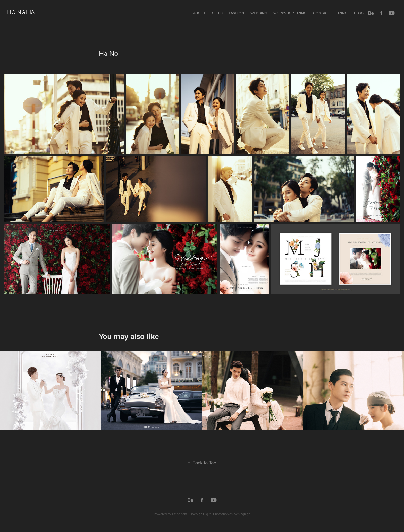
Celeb (217, 13)
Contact (321, 13)
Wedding (259, 13)
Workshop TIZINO (290, 13)
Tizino (342, 13)
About (199, 13)
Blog (359, 13)
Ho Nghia (21, 12)
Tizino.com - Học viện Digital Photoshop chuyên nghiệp (211, 514)
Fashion (236, 13)
